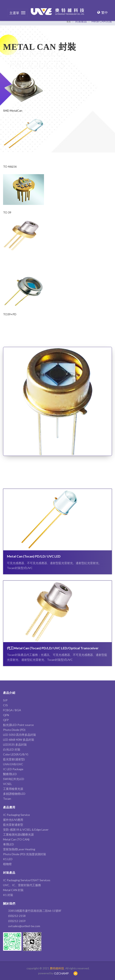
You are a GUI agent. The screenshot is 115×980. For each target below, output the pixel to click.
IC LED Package (13, 769)
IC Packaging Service (16, 815)
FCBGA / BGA (12, 710)
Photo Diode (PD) (14, 730)
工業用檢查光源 (13, 789)
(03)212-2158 (17, 916)
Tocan (7, 799)
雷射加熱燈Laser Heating (19, 849)
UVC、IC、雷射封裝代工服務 (22, 885)
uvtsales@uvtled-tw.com (24, 926)
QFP (6, 720)
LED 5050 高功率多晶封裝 (20, 735)
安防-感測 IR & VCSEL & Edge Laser (26, 830)
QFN (6, 715)
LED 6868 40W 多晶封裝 (19, 740)
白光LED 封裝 (13, 749)
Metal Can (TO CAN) (16, 839)
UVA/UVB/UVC (13, 764)
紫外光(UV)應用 (13, 820)
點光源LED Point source (18, 725)
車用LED (8, 844)
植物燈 (7, 864)
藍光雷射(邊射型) (14, 759)
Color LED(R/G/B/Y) (16, 754)
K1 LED (8, 859)
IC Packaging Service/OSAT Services (27, 880)
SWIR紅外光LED (14, 779)
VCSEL (7, 784)
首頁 (69, 22)
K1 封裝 (8, 895)
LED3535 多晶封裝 (15, 744)
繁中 (103, 12)
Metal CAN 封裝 (13, 890)
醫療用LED (10, 774)
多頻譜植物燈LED (14, 794)
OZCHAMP (61, 973)
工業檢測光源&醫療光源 (18, 834)
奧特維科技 (57, 968)
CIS (5, 705)
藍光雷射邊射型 (13, 825)
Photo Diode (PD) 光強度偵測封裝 (25, 854)
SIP (5, 700)
